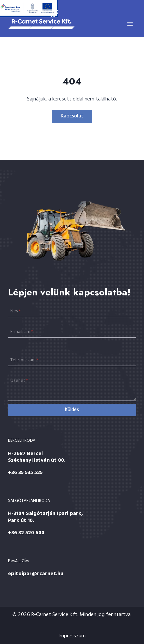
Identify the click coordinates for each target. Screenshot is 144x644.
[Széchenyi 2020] (29, 9)
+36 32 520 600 (26, 533)
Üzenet (19, 381)
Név (15, 311)
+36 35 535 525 (25, 473)
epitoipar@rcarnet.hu (36, 574)
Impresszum (72, 636)
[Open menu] (130, 24)
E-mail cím (21, 331)
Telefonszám (24, 360)
